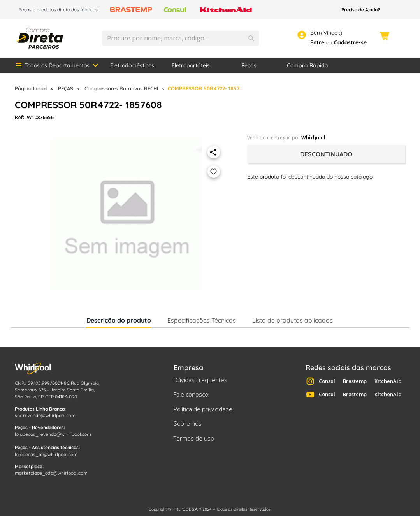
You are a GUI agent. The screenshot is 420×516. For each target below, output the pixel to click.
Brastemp (355, 381)
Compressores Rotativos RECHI (121, 88)
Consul (327, 381)
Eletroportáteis (191, 65)
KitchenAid (388, 381)
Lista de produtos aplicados (293, 320)
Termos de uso (194, 438)
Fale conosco (191, 394)
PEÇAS (66, 88)
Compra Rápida (308, 65)
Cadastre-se (350, 42)
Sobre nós (188, 423)
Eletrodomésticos (132, 65)
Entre (317, 42)
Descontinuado (326, 154)
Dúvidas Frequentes (200, 380)
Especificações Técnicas (202, 320)
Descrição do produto (119, 322)
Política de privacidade (203, 409)
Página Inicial (31, 88)
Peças (249, 65)
